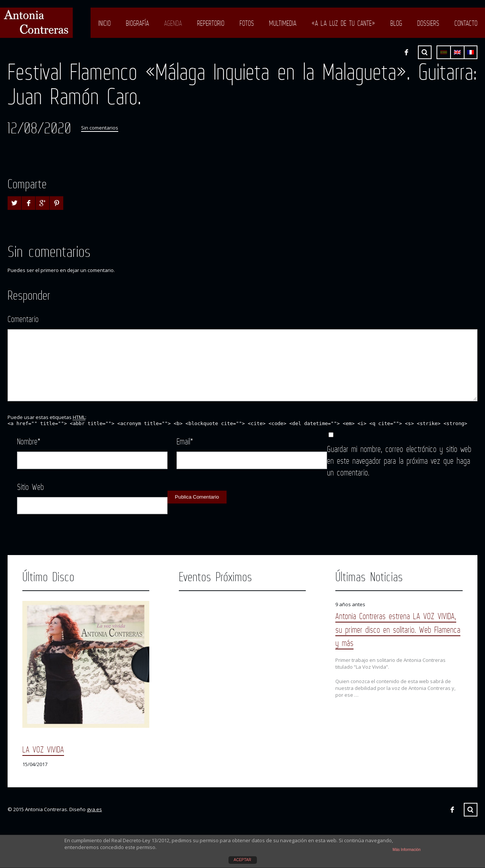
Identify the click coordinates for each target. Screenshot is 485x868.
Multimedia (283, 23)
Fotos (247, 23)
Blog (396, 23)
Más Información (407, 850)
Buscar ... (425, 52)
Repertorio (211, 23)
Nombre (29, 441)
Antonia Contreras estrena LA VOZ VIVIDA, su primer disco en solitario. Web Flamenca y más (398, 629)
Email (185, 441)
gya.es (94, 809)
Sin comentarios (100, 128)
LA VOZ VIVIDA (43, 749)
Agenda (173, 23)
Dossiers (428, 23)
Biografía (137, 23)
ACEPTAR (243, 860)
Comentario (23, 319)
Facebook (406, 52)
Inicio (104, 23)
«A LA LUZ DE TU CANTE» (343, 23)
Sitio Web (31, 487)
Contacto (466, 23)
